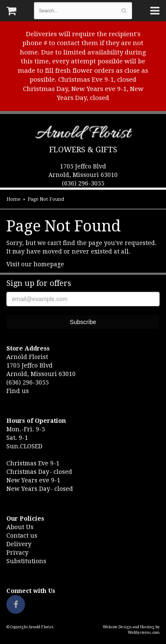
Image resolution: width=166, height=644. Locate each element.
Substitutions (26, 561)
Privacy (17, 553)
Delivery (19, 544)
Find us (18, 391)
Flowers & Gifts (83, 150)
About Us (20, 527)
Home (13, 199)
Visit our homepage (35, 264)
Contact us (22, 536)
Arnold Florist (83, 135)
